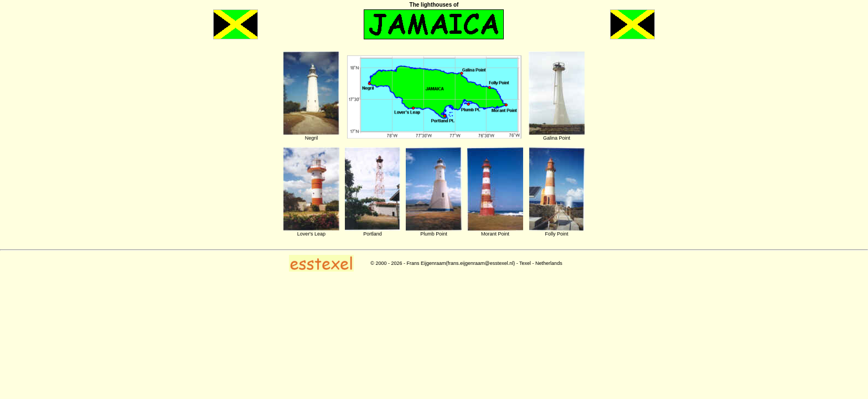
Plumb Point (434, 234)
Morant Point (495, 234)
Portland (373, 234)
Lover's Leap (311, 234)
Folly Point (556, 234)
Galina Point (557, 138)
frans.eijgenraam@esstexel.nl (481, 263)
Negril (312, 138)
